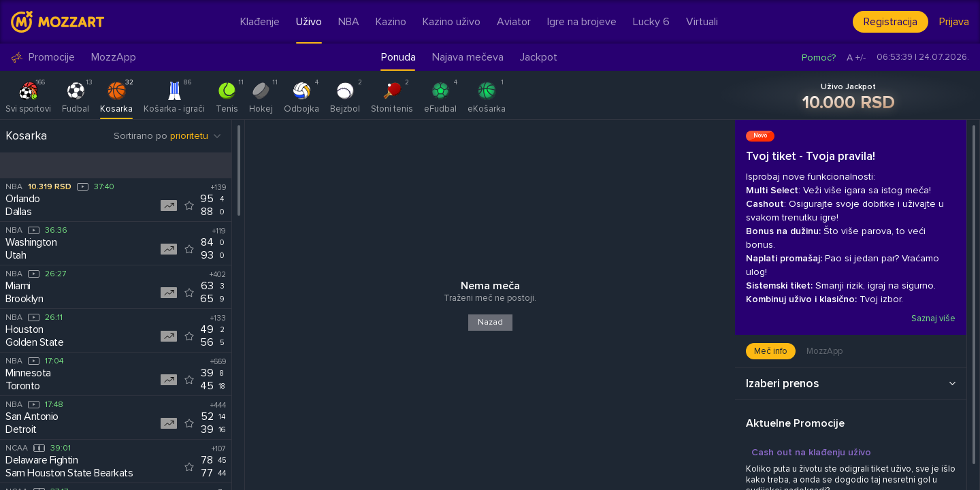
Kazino (391, 22)
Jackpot (539, 57)
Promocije (43, 58)
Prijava (954, 22)
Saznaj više (933, 318)
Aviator (514, 22)
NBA (349, 22)
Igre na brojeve (582, 22)
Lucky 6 (651, 22)
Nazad (490, 322)
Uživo (309, 22)
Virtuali (702, 22)
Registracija (891, 22)
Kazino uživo (452, 22)
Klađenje (260, 22)
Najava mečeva (468, 57)
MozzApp (114, 58)
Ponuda (398, 57)
